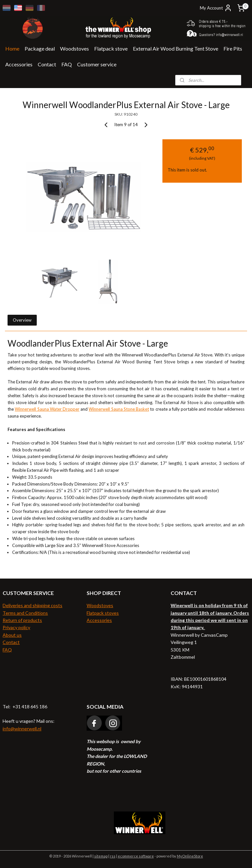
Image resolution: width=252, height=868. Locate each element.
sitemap (101, 856)
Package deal (40, 48)
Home (12, 48)
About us (12, 635)
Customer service (97, 64)
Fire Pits (233, 48)
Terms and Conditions (25, 613)
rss (113, 856)
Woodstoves (74, 48)
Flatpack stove (111, 48)
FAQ (67, 64)
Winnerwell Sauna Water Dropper (47, 409)
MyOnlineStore (190, 856)
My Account (216, 8)
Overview (22, 320)
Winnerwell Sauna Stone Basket (119, 409)
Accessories (19, 64)
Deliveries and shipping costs (32, 605)
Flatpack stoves (103, 613)
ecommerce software (136, 856)
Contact (47, 64)
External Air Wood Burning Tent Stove (176, 48)
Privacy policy (16, 627)
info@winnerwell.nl (22, 729)
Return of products (22, 620)
